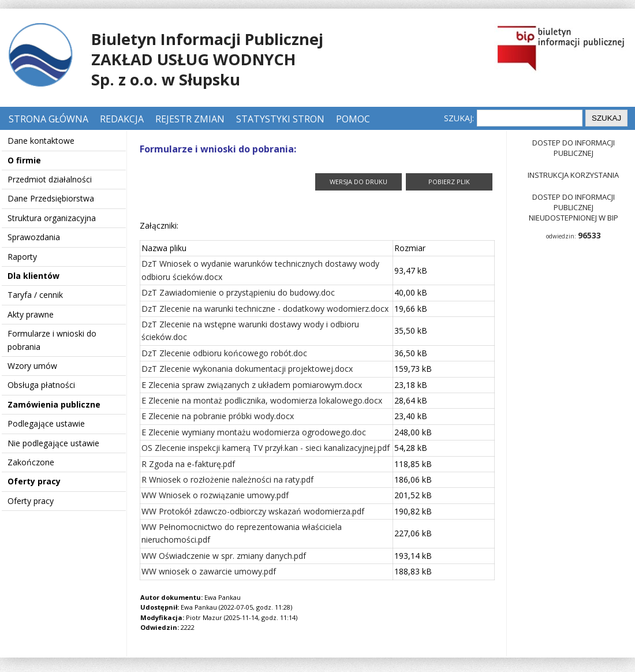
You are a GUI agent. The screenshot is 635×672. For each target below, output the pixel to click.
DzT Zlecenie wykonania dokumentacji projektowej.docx (247, 369)
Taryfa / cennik (35, 295)
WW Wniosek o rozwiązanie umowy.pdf (215, 495)
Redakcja (122, 119)
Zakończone (31, 462)
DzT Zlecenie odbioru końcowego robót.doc (224, 353)
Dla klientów (33, 276)
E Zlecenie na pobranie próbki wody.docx (218, 416)
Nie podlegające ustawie (53, 443)
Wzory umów (32, 366)
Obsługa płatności (41, 385)
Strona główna (50, 119)
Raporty (22, 257)
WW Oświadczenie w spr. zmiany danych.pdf (224, 556)
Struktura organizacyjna (52, 218)
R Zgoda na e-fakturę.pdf (188, 464)
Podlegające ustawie (46, 423)
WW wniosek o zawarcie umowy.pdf (209, 571)
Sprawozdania (34, 237)
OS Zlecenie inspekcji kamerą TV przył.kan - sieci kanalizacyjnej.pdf (266, 448)
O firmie (24, 160)
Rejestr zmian (190, 119)
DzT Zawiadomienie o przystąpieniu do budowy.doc (238, 292)
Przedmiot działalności (50, 179)
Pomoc (353, 119)
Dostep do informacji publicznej (574, 148)
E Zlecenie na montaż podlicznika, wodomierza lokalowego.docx (262, 400)
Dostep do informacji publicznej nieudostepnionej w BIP (574, 207)
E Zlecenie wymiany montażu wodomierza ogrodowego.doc (254, 432)
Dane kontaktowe (41, 141)
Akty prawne (31, 314)
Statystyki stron (280, 119)
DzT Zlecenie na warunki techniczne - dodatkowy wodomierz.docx (265, 309)
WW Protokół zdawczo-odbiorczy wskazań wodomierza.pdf (253, 511)
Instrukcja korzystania (573, 175)
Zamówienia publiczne (54, 404)
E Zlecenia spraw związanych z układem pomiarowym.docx (252, 385)
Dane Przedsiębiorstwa (51, 198)
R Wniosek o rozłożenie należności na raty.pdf (227, 479)
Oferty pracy (34, 481)
